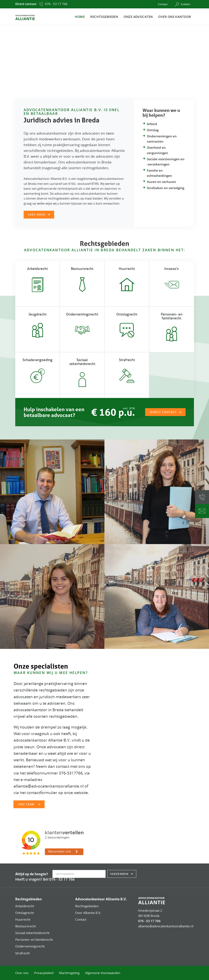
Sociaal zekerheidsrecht (82, 362)
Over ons (22, 973)
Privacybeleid (44, 973)
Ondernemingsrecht (30, 946)
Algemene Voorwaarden (103, 973)
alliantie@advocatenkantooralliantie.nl (166, 926)
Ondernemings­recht (82, 314)
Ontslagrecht (127, 314)
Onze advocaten (138, 17)
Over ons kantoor (175, 17)
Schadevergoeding (38, 360)
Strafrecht (127, 360)
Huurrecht (127, 269)
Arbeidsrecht (38, 269)
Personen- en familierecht (172, 316)
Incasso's (171, 269)
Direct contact (163, 412)
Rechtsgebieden (104, 17)
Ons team (27, 804)
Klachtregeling (69, 973)
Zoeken (183, 4)
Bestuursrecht (82, 269)
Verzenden (120, 874)
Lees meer (37, 215)
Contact (163, 4)
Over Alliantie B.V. (88, 913)
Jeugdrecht (38, 314)
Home (80, 17)
